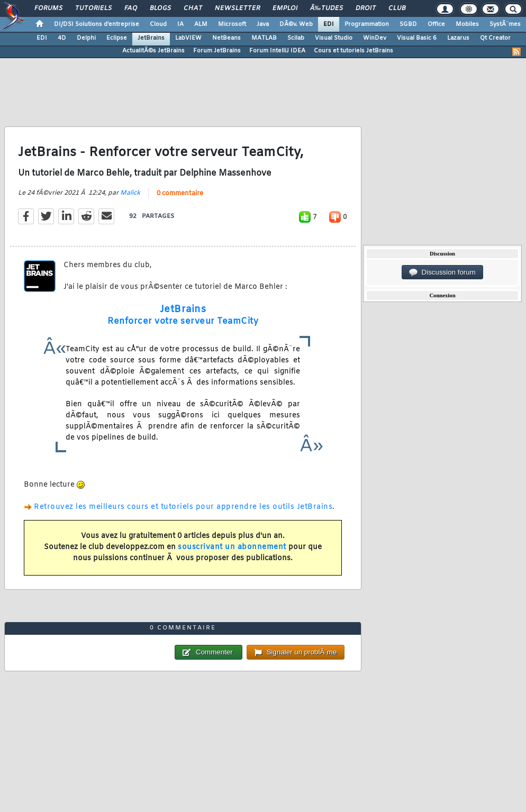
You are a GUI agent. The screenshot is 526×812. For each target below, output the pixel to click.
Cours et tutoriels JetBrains (353, 51)
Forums (48, 8)
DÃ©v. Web (296, 24)
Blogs (160, 8)
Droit (366, 8)
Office (436, 24)
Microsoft (232, 24)
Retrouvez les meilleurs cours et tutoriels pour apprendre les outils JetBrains (183, 507)
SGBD (408, 24)
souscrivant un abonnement (232, 547)
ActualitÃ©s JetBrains (153, 51)
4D (62, 38)
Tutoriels (93, 8)
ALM (201, 24)
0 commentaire (180, 194)
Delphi (86, 38)
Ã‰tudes (327, 8)
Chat (193, 8)
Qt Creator (495, 38)
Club (397, 8)
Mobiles (467, 24)
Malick (130, 193)
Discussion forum (442, 272)
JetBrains (151, 38)
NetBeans (226, 38)
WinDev (375, 38)
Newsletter (237, 8)
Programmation (367, 24)
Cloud (158, 24)
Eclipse (117, 38)
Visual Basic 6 (417, 38)
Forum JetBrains (217, 51)
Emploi (285, 8)
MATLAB (264, 38)
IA (180, 24)
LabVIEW (188, 38)
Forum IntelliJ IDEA (277, 51)
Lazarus (458, 38)
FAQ (131, 8)
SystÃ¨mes (505, 24)
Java (263, 24)
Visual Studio (334, 38)
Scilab (296, 38)
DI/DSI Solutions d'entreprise (97, 24)
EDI (329, 24)
